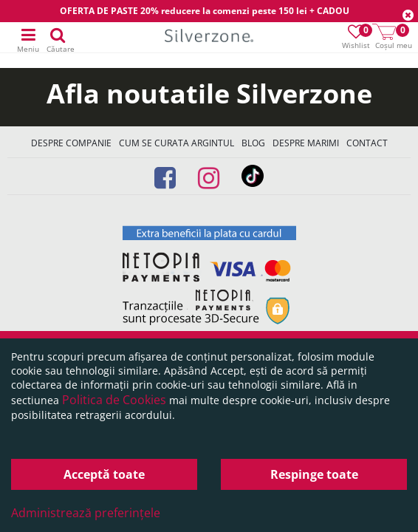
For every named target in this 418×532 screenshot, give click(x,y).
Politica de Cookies (114, 400)
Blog (253, 143)
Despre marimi (306, 143)
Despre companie (71, 143)
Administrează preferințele (86, 513)
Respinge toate (314, 474)
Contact (367, 143)
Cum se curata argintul (177, 143)
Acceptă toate (104, 474)
